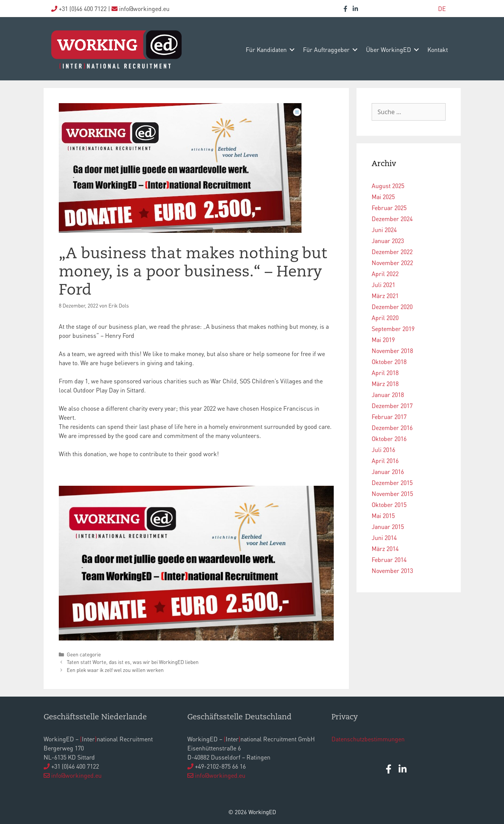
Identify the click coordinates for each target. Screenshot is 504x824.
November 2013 (392, 571)
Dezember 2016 (392, 428)
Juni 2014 (384, 538)
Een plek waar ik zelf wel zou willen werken (115, 670)
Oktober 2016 (389, 439)
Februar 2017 (389, 417)
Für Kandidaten (266, 49)
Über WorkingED (389, 49)
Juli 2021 (383, 285)
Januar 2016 (388, 472)
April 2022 (385, 274)
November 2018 (392, 351)
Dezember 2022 (392, 252)
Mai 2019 (383, 340)
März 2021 (385, 296)
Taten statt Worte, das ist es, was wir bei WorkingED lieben (133, 662)
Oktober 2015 (389, 505)
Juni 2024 (384, 230)
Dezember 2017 (392, 406)
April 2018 (385, 373)
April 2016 (385, 461)
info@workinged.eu (76, 775)
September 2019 (393, 329)
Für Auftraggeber (326, 49)
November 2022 (392, 263)
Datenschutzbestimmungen (368, 739)
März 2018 (385, 384)
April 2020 (385, 318)
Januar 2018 (388, 395)
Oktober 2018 (389, 362)
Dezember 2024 (392, 219)
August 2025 (388, 186)
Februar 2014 (389, 560)
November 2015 (392, 494)
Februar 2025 (389, 208)
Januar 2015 (388, 527)
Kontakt (438, 49)
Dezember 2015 (392, 483)
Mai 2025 (383, 197)
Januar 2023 (388, 241)
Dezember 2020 (392, 307)
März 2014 (385, 549)
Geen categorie (84, 654)
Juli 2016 (383, 450)
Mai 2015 (383, 516)
